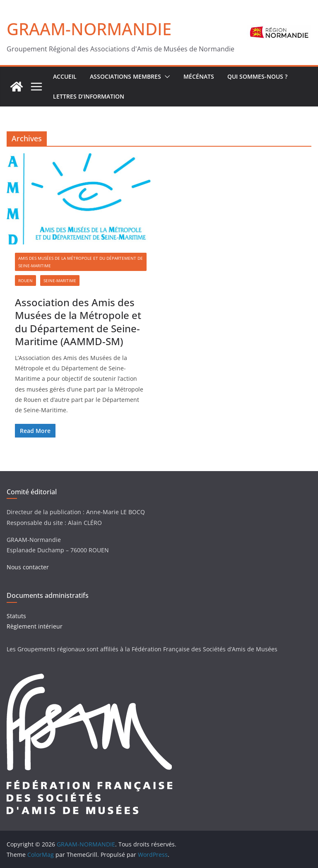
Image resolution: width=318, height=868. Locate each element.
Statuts (16, 616)
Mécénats (199, 76)
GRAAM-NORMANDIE (89, 29)
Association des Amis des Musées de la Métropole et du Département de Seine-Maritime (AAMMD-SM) (78, 322)
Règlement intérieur (35, 626)
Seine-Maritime (60, 280)
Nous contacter (28, 567)
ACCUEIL (65, 76)
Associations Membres (125, 76)
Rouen (25, 280)
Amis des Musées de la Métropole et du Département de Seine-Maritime (81, 262)
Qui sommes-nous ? (257, 76)
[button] (166, 77)
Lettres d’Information (89, 96)
